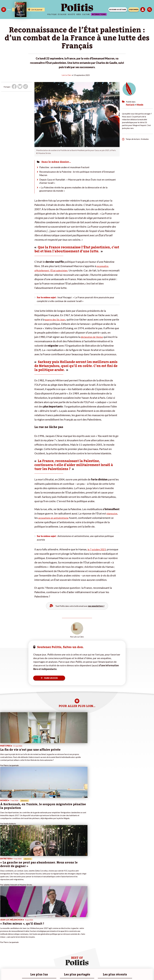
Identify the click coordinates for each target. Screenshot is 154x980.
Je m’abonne (25, 931)
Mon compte (25, 941)
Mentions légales (41, 963)
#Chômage (43, 934)
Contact (27, 963)
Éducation (14, 929)
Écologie (62, 14)
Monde (140, 104)
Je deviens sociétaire (28, 929)
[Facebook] (46, 972)
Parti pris (130, 104)
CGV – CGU (77, 963)
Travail (13, 924)
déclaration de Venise (103, 340)
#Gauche (43, 929)
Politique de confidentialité (97, 963)
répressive (113, 517)
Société (71, 14)
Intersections (99, 14)
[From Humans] (76, 972)
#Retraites (43, 931)
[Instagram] (68, 972)
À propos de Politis (27, 939)
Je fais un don (25, 926)
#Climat (42, 924)
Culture (86, 14)
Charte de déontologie (60, 963)
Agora (3, 924)
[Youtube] (61, 972)
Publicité (115, 963)
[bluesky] (53, 972)
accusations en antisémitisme (55, 521)
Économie (14, 926)
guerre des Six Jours (57, 323)
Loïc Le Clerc (67, 75)
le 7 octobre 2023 (98, 554)
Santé (12, 931)
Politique (52, 14)
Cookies (125, 963)
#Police (42, 926)
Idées (79, 14)
